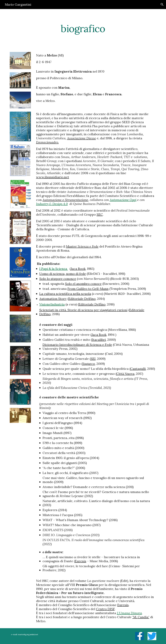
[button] (162, 5)
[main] (83, 29)
